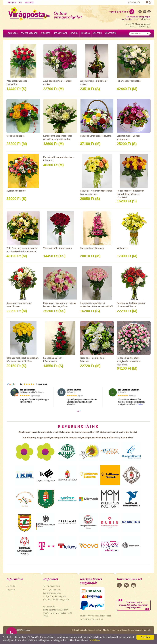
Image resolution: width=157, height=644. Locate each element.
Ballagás (13, 33)
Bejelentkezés (134, 2)
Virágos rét (123, 248)
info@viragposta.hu (52, 593)
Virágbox (46, 33)
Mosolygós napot (15, 136)
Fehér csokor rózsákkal (129, 81)
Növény (74, 33)
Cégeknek (11, 590)
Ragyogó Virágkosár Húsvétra (96, 136)
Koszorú (97, 33)
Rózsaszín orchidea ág (92, 248)
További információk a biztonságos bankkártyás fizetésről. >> (96, 617)
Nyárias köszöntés (16, 191)
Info (21, 2)
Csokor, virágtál (29, 33)
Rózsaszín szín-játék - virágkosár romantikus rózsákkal (129, 361)
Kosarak (85, 33)
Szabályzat (94, 640)
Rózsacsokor (61, 33)
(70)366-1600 (55, 590)
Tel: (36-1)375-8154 (52, 586)
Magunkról (30, 2)
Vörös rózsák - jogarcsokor (58, 248)
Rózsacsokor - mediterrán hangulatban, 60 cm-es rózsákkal (130, 194)
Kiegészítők (111, 33)
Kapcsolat (12, 2)
